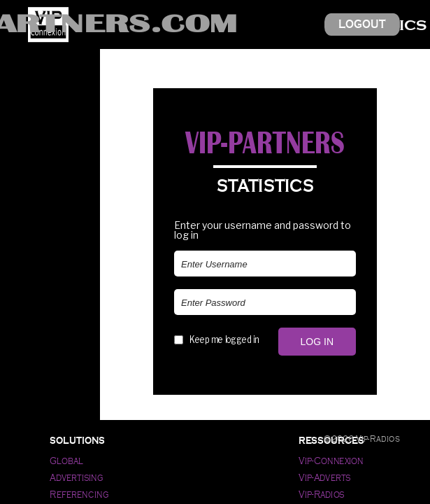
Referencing (79, 495)
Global (66, 461)
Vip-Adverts (324, 478)
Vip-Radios (322, 495)
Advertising (77, 478)
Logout (362, 24)
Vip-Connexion (331, 461)
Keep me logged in (224, 339)
